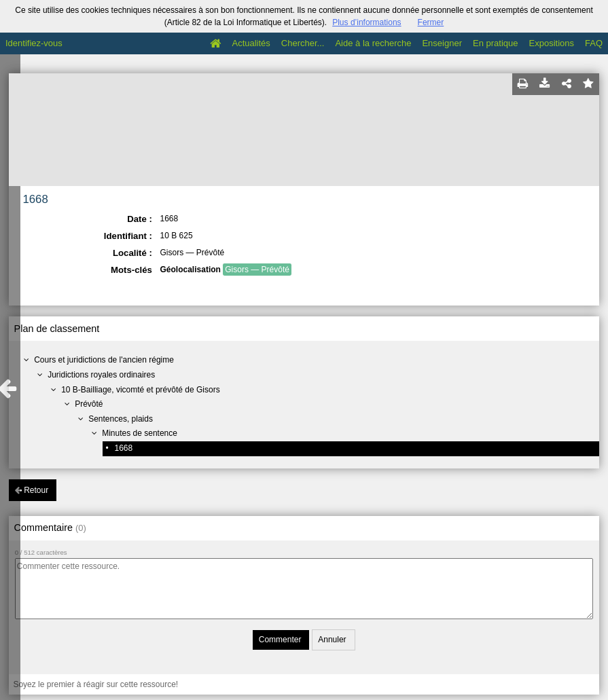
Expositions (552, 43)
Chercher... (303, 43)
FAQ (594, 43)
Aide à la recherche (373, 43)
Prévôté (89, 404)
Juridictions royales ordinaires (101, 375)
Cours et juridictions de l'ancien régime (104, 360)
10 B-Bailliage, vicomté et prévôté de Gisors (140, 390)
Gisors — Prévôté (257, 270)
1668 (123, 448)
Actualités (251, 43)
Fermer (431, 22)
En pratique (496, 43)
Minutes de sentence (140, 433)
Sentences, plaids (121, 419)
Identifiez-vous (34, 43)
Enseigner (442, 43)
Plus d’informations (366, 22)
